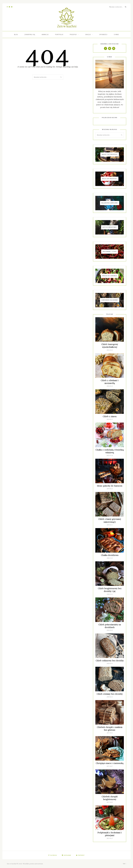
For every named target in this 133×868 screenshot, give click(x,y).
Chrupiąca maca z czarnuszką (110, 763)
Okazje (88, 35)
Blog (16, 35)
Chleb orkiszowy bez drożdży (110, 661)
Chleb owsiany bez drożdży (110, 694)
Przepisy (73, 35)
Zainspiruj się (30, 35)
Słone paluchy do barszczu (110, 486)
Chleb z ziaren (110, 416)
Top (125, 864)
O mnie (116, 35)
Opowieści (103, 35)
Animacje (45, 35)
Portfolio (59, 35)
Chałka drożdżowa (110, 555)
